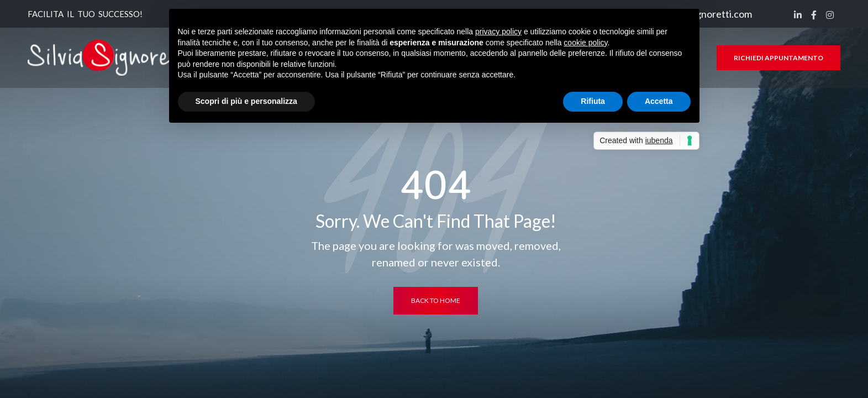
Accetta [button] (659, 101)
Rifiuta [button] (593, 101)
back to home (436, 300)
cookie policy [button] (585, 43)
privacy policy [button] (498, 32)
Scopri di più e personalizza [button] (246, 101)
